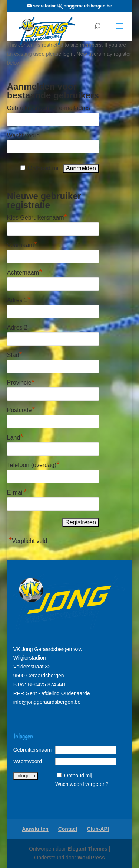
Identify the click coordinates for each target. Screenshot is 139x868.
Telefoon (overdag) (33, 464)
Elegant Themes (87, 849)
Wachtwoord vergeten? (82, 784)
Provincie (21, 382)
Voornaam (22, 244)
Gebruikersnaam (33, 750)
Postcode (21, 409)
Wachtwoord (23, 135)
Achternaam (25, 272)
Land (15, 437)
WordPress (91, 858)
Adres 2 (17, 328)
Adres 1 (19, 299)
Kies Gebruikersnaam (37, 217)
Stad (15, 354)
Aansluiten (35, 829)
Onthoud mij (44, 168)
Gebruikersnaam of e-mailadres (49, 108)
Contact (68, 829)
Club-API (98, 829)
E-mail (17, 492)
